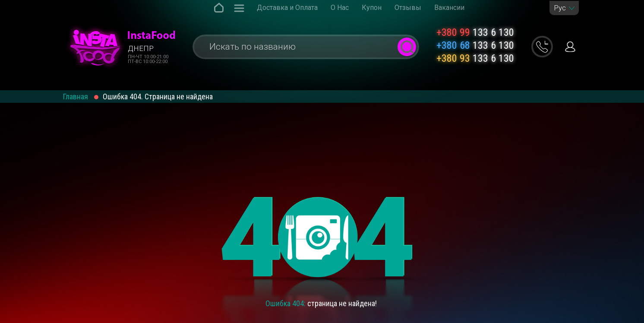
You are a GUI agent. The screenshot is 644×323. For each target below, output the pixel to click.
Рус (560, 8)
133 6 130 (475, 32)
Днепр (141, 48)
